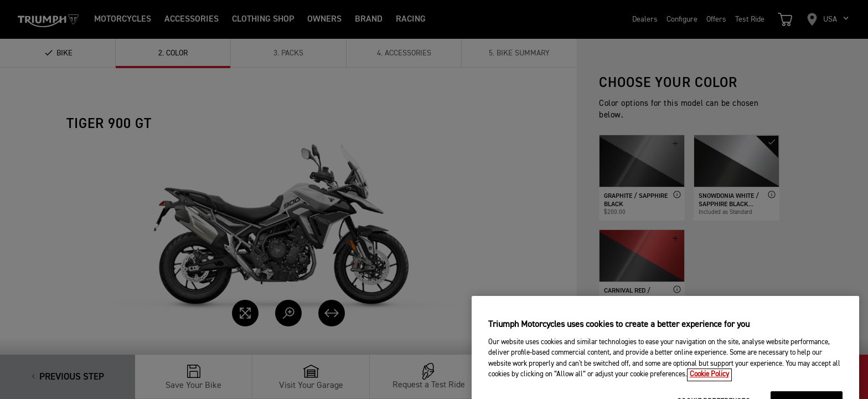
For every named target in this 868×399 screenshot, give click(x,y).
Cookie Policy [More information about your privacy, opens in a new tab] (709, 387)
